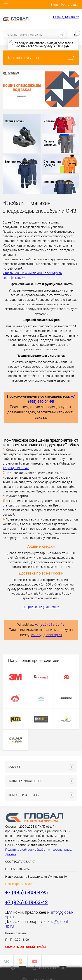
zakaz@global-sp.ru (46, 635)
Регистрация (70, 5)
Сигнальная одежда (52, 163)
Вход (54, 5)
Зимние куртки (54, 182)
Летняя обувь (15, 121)
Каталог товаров (41, 58)
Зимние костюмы (17, 162)
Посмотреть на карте (20, 884)
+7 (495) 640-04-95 (66, 17)
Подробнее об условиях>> (41, 607)
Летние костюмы (50, 143)
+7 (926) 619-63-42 (16, 468)
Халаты (49, 121)
